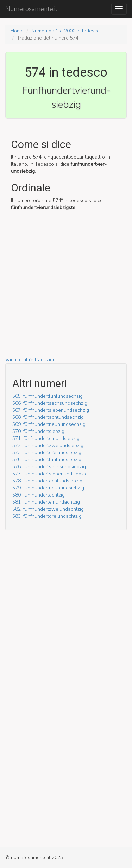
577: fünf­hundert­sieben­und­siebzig (50, 474)
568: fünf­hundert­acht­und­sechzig (48, 417)
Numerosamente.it (31, 9)
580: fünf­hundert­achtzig (39, 495)
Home (17, 31)
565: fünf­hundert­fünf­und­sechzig (48, 396)
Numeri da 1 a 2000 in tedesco (65, 31)
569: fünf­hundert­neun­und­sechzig (49, 424)
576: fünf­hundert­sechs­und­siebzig (49, 467)
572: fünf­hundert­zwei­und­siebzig (48, 445)
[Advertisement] (66, 290)
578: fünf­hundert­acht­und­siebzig (47, 481)
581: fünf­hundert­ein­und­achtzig (46, 502)
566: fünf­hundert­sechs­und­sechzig (50, 403)
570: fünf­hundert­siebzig (38, 431)
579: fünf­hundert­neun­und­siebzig (48, 488)
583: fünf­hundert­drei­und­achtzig (47, 516)
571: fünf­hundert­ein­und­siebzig (46, 438)
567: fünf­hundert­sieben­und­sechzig (51, 410)
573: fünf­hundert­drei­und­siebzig (47, 453)
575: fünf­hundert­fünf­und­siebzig (47, 460)
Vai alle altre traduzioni (31, 360)
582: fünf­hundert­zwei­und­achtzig (48, 509)
